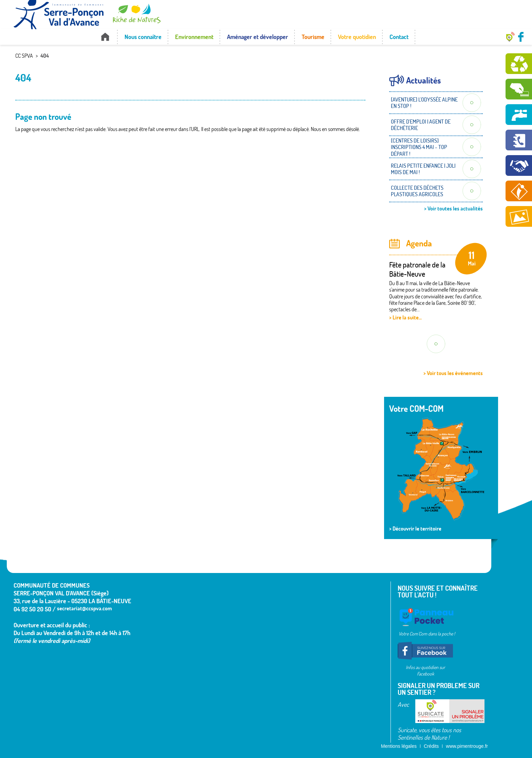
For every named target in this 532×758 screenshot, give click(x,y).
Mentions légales (399, 746)
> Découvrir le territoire (415, 529)
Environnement (194, 37)
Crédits (431, 746)
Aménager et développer (258, 37)
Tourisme (313, 37)
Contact (399, 37)
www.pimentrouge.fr (467, 746)
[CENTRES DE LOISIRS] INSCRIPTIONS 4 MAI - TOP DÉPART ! (419, 147)
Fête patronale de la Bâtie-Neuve (417, 269)
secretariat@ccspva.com (84, 608)
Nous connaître (143, 37)
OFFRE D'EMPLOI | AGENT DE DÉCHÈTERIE (421, 125)
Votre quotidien (357, 37)
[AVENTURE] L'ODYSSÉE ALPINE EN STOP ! (424, 103)
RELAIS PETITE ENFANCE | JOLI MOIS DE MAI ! (423, 169)
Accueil (105, 37)
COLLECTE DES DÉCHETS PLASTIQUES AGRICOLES (417, 191)
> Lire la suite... (405, 317)
